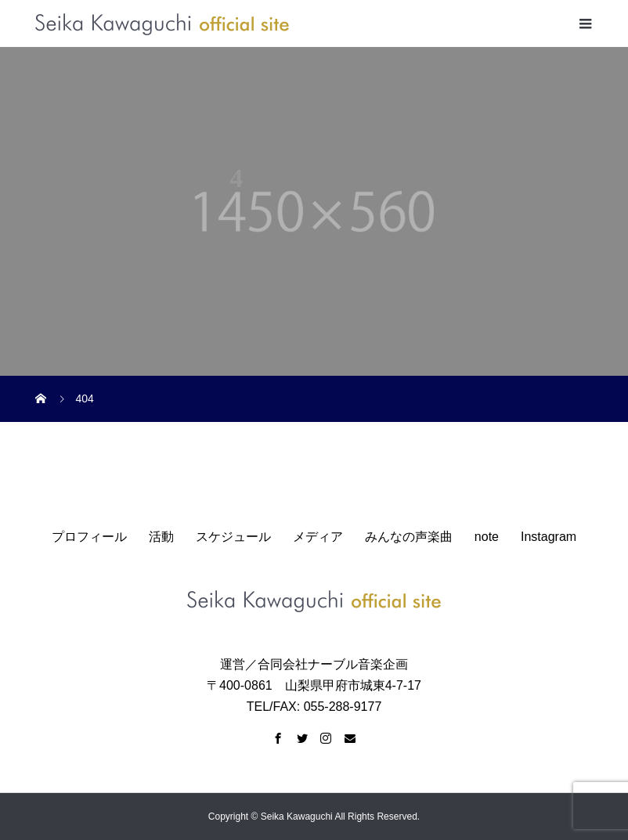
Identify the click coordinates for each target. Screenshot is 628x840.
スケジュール (233, 537)
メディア (318, 537)
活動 (161, 537)
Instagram (549, 537)
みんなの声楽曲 (409, 537)
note (487, 537)
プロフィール (89, 537)
